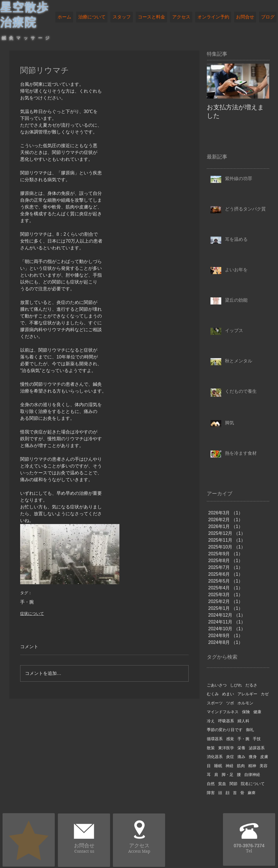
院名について (253, 784)
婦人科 (243, 721)
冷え (211, 721)
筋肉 (241, 766)
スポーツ (215, 703)
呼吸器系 (226, 721)
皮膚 (264, 757)
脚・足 (228, 775)
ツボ (230, 703)
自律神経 (252, 775)
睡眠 (218, 766)
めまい (228, 694)
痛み (241, 757)
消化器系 (215, 757)
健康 (257, 712)
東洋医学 (226, 748)
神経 (229, 766)
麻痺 (252, 793)
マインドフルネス (223, 712)
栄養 (241, 748)
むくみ (213, 694)
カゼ (265, 694)
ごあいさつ (217, 685)
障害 (211, 793)
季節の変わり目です (225, 730)
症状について (32, 614)
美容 (264, 766)
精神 (252, 766)
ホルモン (245, 703)
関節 (233, 784)
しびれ (236, 685)
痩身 (253, 757)
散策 (211, 748)
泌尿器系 (257, 748)
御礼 (250, 730)
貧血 (222, 784)
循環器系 (215, 739)
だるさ (251, 685)
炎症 (230, 757)
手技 (257, 739)
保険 (246, 712)
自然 (211, 784)
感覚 (230, 739)
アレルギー (247, 694)
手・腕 (27, 602)
